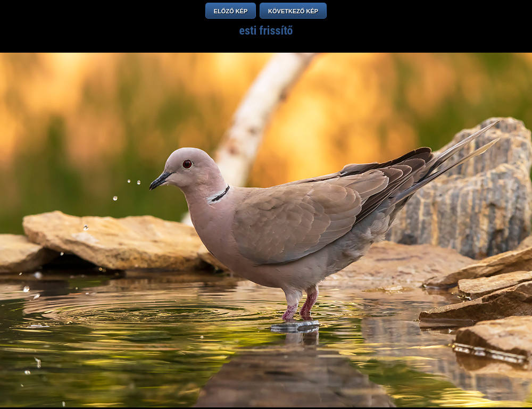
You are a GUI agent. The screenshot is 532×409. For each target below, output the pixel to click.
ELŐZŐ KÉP (231, 11)
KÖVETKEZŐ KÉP (293, 11)
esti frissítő (266, 31)
